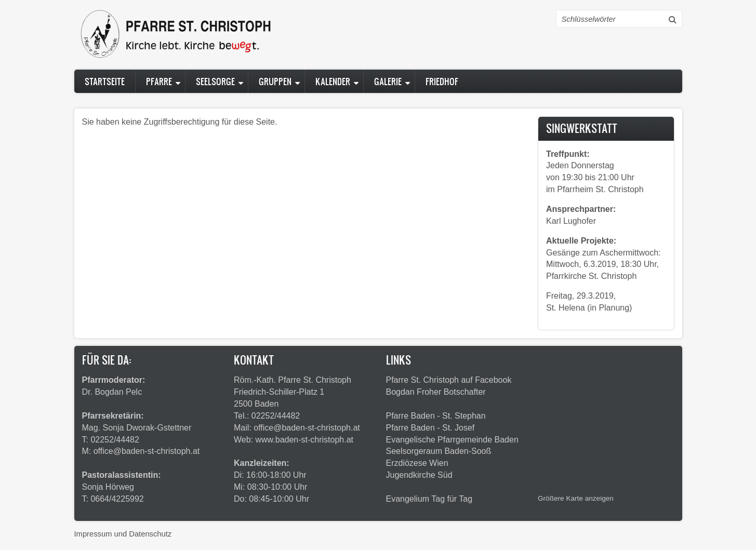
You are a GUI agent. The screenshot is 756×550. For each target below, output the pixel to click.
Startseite (105, 81)
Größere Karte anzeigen (576, 498)
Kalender (333, 81)
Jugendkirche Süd (419, 475)
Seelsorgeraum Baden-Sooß (439, 451)
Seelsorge (215, 81)
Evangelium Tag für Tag (429, 499)
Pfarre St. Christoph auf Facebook (449, 380)
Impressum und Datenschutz (123, 534)
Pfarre (159, 81)
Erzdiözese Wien (417, 463)
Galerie (388, 81)
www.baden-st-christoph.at (305, 440)
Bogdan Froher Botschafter (436, 392)
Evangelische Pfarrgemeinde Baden (452, 440)
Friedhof (442, 81)
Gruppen (275, 81)
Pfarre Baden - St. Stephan (436, 416)
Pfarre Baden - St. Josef (430, 428)
